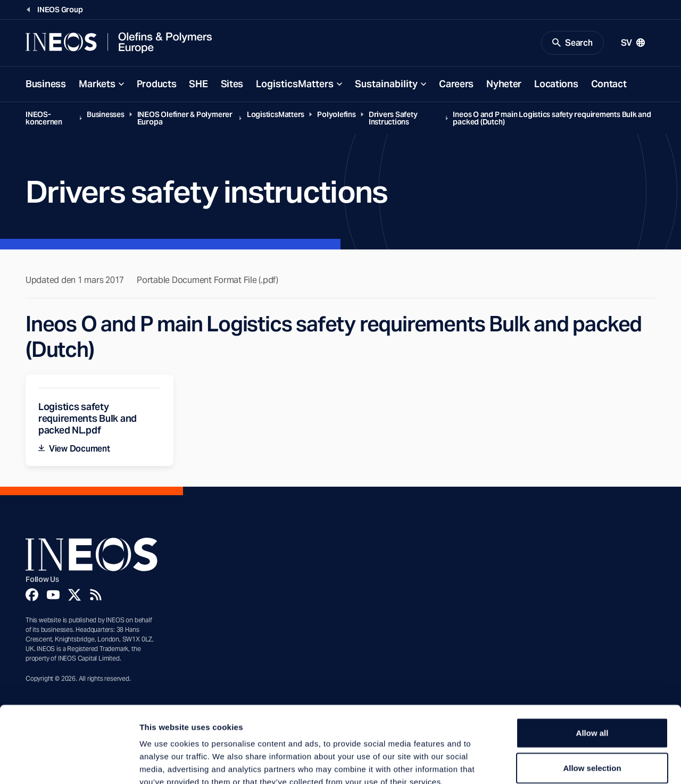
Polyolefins (337, 115)
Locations (556, 84)
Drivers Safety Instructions (393, 119)
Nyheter (504, 84)
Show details (558, 763)
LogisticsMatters (295, 84)
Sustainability (386, 84)
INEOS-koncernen (44, 119)
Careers (456, 84)
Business (46, 84)
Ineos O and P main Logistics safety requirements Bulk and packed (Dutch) (552, 119)
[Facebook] (32, 595)
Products (157, 84)
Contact (609, 84)
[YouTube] (53, 595)
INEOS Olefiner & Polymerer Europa (185, 119)
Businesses (106, 115)
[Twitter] (74, 595)
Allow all (592, 671)
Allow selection (592, 706)
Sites (232, 84)
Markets (97, 84)
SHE (198, 84)
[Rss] (96, 595)
